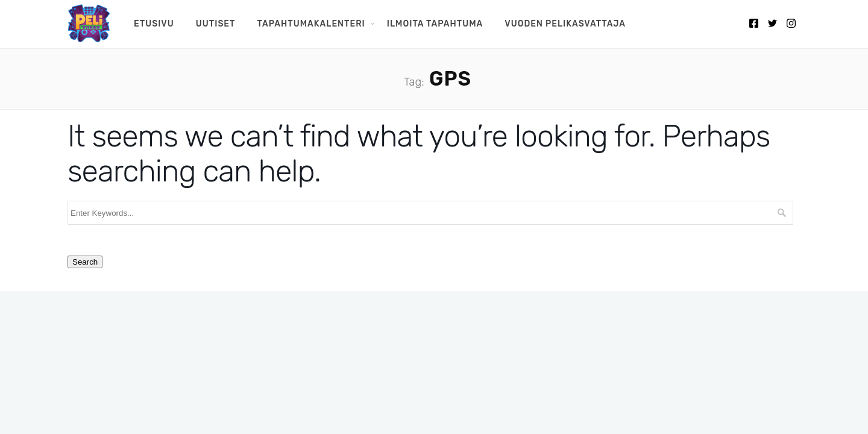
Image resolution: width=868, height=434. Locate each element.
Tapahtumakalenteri (311, 24)
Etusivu (154, 24)
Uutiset (216, 24)
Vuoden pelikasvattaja (565, 24)
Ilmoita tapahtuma (435, 24)
